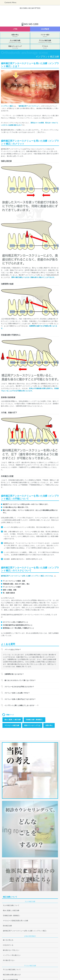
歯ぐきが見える (8, 940)
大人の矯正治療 (15, 41)
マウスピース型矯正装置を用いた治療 (16, 921)
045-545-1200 (31, 24)
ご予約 (15, 29)
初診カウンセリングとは (32, 725)
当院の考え (15, 36)
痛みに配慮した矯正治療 (13, 720)
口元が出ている (8, 945)
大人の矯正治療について (11, 905)
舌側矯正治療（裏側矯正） (34, 720)
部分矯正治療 (7, 926)
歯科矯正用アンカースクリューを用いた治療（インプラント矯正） (25, 931)
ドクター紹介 (45, 36)
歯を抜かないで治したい (11, 950)
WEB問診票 (45, 29)
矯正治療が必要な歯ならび (12, 975)
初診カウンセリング (15, 47)
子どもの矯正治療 (45, 41)
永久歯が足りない (9, 960)
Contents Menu (10, 2)
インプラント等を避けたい (12, 955)
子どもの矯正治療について (12, 970)
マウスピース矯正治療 (12, 725)
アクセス (45, 47)
